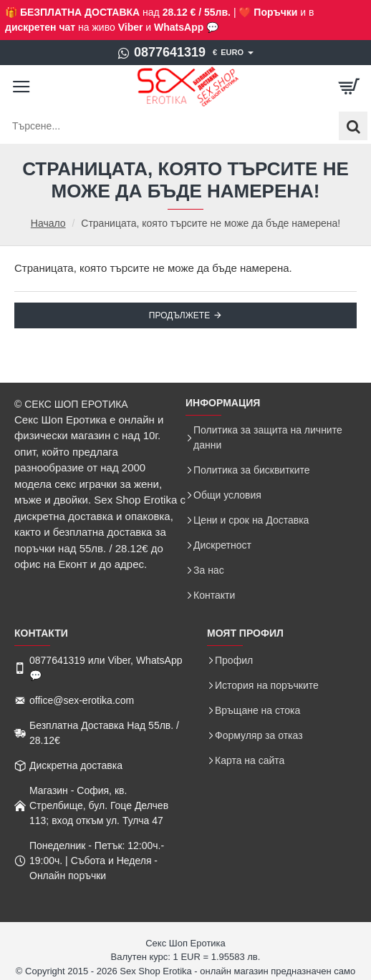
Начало (48, 224)
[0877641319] (162, 53)
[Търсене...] (353, 126)
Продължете (179, 315)
